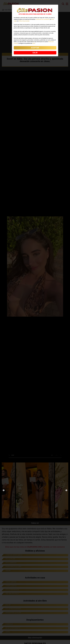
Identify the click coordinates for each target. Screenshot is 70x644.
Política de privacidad (24, 21)
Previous (4, 490)
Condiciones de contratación (43, 19)
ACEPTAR (35, 48)
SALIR (35, 53)
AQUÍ (34, 43)
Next (66, 490)
